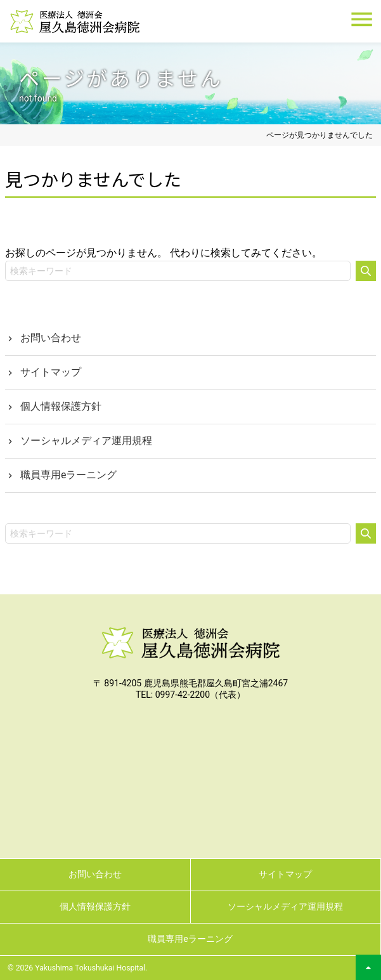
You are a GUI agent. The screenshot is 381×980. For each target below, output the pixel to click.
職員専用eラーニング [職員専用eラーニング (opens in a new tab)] (68, 475)
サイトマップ (51, 372)
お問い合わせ (51, 338)
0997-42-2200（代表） (200, 695)
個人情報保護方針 (61, 406)
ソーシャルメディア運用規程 (86, 441)
